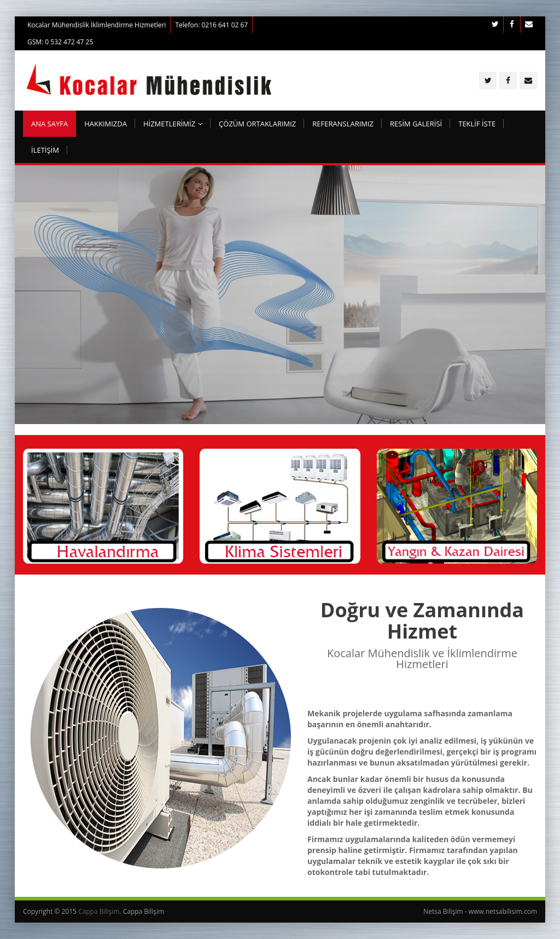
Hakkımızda (106, 124)
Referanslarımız (343, 124)
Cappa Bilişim (99, 911)
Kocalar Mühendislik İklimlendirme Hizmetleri (97, 25)
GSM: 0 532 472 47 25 (60, 42)
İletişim (45, 150)
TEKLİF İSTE (477, 124)
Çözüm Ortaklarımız (257, 124)
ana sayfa (49, 124)
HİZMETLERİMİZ (173, 124)
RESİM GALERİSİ (416, 124)
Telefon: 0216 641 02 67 (211, 25)
